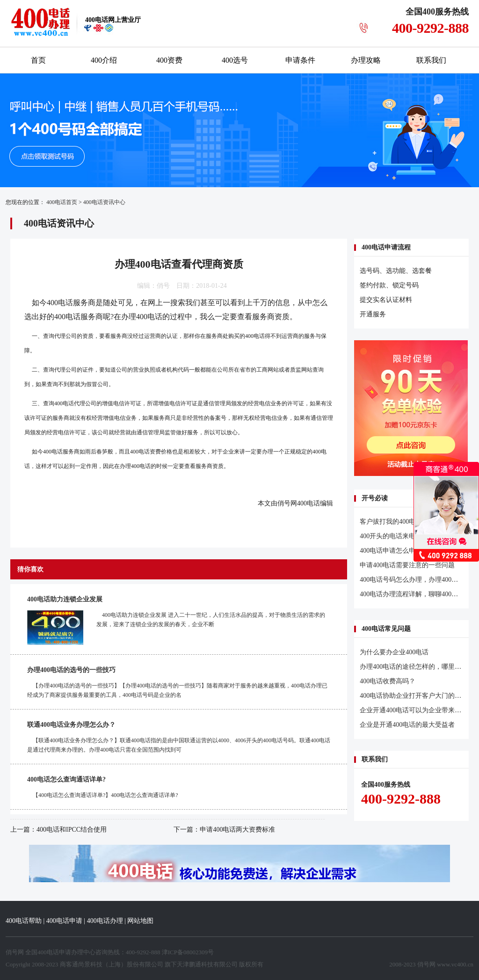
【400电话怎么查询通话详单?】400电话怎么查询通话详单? (105, 795)
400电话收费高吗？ (388, 681)
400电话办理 (105, 921)
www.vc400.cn (455, 964)
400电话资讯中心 (104, 202)
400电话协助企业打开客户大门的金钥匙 (417, 696)
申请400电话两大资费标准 (237, 830)
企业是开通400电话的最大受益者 (407, 725)
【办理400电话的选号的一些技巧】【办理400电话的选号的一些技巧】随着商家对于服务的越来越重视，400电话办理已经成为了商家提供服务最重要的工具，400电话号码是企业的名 (177, 690)
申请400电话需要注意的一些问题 (407, 565)
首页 (38, 60)
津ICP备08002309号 (188, 952)
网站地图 (140, 921)
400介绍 (104, 60)
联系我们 (431, 60)
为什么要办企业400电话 (394, 652)
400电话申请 (64, 921)
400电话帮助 (24, 921)
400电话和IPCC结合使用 (72, 830)
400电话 (60, 303)
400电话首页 (62, 202)
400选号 (235, 60)
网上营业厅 (113, 20)
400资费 (169, 60)
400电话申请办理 (60, 952)
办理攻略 (366, 60)
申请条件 (300, 60)
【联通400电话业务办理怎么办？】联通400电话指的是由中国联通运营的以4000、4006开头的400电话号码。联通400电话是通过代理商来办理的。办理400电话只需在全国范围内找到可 (179, 745)
